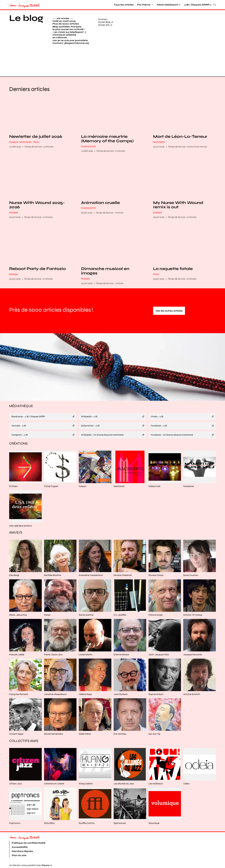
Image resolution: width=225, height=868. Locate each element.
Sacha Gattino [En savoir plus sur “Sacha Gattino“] (86, 615)
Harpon (83, 486)
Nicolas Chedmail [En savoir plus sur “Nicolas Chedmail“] (123, 575)
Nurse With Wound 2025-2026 (37, 205)
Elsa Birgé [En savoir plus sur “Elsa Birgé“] (14, 575)
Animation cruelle (100, 203)
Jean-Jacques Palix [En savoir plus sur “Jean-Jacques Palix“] (159, 655)
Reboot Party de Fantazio (38, 269)
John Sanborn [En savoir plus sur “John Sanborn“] (121, 694)
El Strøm (13, 486)
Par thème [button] (144, 5)
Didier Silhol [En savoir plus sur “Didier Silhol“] (85, 734)
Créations (18, 444)
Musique (14, 142)
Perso (36, 142)
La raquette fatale (173, 269)
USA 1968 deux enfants (21, 526)
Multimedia (26, 142)
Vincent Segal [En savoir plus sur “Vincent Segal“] (16, 734)
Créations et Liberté (54, 784)
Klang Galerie (86, 784)
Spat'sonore (120, 823)
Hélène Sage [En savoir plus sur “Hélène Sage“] (85, 694)
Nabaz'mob (154, 486)
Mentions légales (22, 851)
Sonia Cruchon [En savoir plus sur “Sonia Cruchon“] (191, 575)
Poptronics (15, 823)
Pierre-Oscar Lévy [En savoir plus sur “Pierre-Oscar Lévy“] (53, 655)
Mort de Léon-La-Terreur (180, 137)
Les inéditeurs (156, 784)
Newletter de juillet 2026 (36, 137)
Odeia (186, 784)
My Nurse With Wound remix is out (178, 205)
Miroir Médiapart (168, 5)
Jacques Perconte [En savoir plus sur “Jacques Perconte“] (193, 655)
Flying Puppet (51, 486)
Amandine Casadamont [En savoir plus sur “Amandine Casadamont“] (91, 575)
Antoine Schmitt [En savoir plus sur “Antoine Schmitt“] (192, 694)
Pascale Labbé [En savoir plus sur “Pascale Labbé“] (17, 655)
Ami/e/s (16, 533)
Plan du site (19, 855)
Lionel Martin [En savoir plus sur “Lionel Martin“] (86, 655)
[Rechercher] (215, 5)
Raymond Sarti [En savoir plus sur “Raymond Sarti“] (156, 694)
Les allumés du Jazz (124, 784)
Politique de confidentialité (29, 843)
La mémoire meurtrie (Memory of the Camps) (107, 139)
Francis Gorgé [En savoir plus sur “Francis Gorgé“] (156, 615)
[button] (175, 43)
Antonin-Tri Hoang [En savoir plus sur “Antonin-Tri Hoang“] (193, 615)
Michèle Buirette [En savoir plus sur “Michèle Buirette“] (53, 575)
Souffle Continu (87, 823)
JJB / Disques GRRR (197, 5)
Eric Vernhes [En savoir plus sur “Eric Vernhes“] (120, 734)
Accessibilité (20, 847)
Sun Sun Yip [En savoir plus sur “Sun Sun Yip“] (154, 734)
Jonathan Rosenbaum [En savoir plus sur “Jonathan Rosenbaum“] (55, 694)
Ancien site (105, 25)
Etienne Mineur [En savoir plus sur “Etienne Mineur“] (121, 655)
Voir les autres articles (169, 311)
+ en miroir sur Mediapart (69, 32)
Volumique (154, 823)
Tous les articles (124, 5)
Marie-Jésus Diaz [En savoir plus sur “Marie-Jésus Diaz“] (18, 615)
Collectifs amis (24, 741)
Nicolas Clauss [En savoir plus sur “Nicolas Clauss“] (156, 575)
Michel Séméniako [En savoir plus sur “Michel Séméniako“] (54, 734)
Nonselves (189, 486)
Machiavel (119, 486)
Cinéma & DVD (88, 146)
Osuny (46, 865)
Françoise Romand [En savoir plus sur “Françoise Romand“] (19, 694)
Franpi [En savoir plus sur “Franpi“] (47, 615)
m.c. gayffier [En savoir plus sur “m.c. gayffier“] (120, 615)
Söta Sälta (49, 823)
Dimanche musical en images (105, 271)
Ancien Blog (106, 22)
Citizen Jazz (15, 784)
